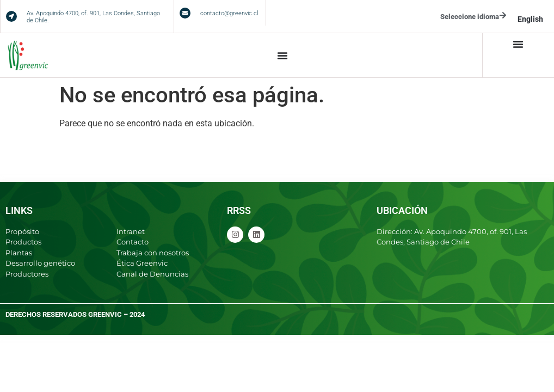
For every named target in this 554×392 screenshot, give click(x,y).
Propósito (22, 231)
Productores (27, 274)
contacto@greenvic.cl (229, 13)
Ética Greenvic (142, 263)
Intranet (131, 231)
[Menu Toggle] (282, 56)
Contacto (133, 242)
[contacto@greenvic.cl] (185, 13)
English (530, 19)
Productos (23, 242)
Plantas (19, 253)
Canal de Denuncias (152, 274)
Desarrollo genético (40, 263)
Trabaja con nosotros (153, 253)
